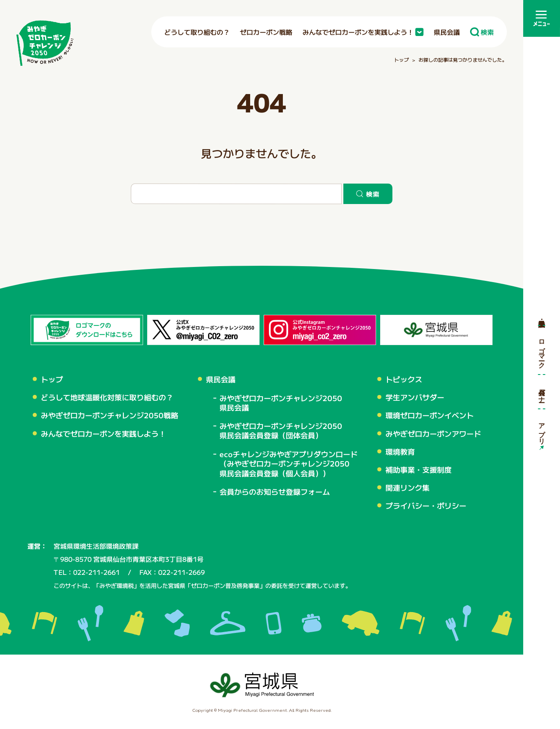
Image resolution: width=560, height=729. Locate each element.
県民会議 (447, 32)
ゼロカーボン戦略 (266, 32)
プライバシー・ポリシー (426, 505)
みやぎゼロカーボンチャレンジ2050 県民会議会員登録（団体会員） (281, 431)
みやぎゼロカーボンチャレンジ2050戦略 (110, 415)
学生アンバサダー (415, 397)
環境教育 (400, 451)
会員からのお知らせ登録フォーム (275, 492)
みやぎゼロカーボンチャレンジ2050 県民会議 (281, 402)
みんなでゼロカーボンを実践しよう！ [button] (363, 32)
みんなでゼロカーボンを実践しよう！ (103, 433)
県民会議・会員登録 (542, 315)
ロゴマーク (542, 350)
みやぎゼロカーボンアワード (433, 433)
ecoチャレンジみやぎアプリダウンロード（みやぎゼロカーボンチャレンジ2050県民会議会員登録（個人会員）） (289, 463)
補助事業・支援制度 (419, 469)
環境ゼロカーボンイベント (430, 415)
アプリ (542, 429)
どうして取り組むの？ (197, 32)
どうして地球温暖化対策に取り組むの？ (107, 397)
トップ (52, 379)
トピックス (404, 379)
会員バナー (542, 391)
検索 (482, 32)
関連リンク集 (408, 487)
